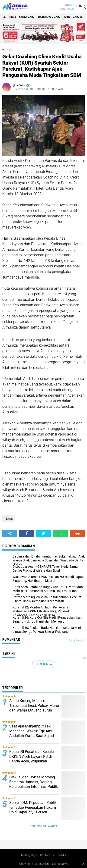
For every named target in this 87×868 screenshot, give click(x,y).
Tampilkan (76, 640)
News (12, 17)
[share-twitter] (43, 533)
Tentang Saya (29, 855)
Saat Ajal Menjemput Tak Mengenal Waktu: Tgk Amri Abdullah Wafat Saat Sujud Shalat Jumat (32, 733)
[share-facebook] (27, 533)
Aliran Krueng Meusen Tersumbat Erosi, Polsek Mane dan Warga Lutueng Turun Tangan (34, 708)
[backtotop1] (83, 864)
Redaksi (62, 855)
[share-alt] (10, 533)
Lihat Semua (44, 664)
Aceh (67, 17)
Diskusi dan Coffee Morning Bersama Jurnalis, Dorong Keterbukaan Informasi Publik (34, 782)
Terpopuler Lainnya (44, 826)
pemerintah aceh (49, 17)
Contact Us (47, 855)
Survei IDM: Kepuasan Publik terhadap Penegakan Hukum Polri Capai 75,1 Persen (33, 807)
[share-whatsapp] (60, 533)
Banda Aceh (27, 17)
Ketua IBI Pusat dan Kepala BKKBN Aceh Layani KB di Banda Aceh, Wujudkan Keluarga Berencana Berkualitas (32, 761)
